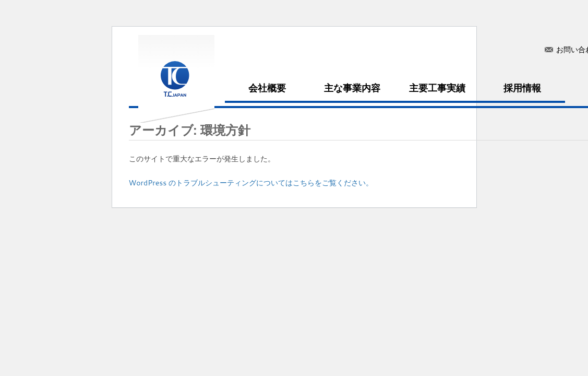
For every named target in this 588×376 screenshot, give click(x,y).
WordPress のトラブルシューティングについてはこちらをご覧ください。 (251, 183)
